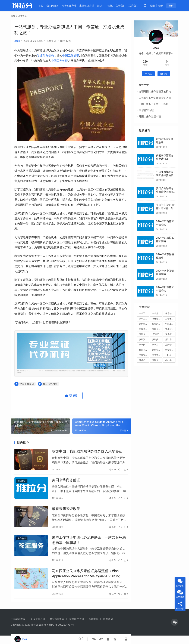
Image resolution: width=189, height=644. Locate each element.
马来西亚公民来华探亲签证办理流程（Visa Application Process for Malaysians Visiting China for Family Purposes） (86, 580)
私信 (164, 74)
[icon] (175, 631)
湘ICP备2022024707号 (62, 633)
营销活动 (143, 340)
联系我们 (136, 6)
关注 (148, 74)
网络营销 (156, 319)
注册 (163, 6)
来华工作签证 (144, 313)
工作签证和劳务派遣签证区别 (155, 98)
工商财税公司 (18, 628)
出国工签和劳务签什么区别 (154, 104)
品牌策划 (143, 355)
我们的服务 (56, 6)
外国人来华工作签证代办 (157, 360)
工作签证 (169, 319)
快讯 (113, 6)
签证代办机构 (45, 56)
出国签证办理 (90, 6)
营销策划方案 (170, 350)
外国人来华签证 (157, 329)
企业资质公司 (38, 628)
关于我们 (124, 6)
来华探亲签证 (170, 334)
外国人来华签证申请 (150, 116)
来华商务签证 (170, 329)
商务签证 (156, 355)
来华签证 (51, 41)
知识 (103, 6)
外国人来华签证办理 (144, 334)
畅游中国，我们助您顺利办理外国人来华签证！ (89, 452)
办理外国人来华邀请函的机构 (155, 91)
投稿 (174, 6)
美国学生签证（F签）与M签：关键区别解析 (165, 208)
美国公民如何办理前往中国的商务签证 (165, 192)
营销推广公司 (77, 628)
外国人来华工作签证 (144, 350)
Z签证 (156, 334)
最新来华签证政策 (66, 513)
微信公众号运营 (144, 360)
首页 (44, 6)
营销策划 (143, 324)
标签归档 (94, 628)
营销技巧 (156, 340)
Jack (17, 41)
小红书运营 (170, 360)
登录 (156, 6)
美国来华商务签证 (66, 482)
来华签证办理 (72, 6)
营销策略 (156, 350)
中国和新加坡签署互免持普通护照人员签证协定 (165, 175)
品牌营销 (169, 345)
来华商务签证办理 (144, 345)
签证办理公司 (57, 628)
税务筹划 (156, 324)
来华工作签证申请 (157, 345)
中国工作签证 (71, 56)
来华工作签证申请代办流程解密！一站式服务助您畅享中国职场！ (89, 546)
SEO (169, 355)
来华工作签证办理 (144, 319)
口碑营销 (143, 329)
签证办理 (169, 340)
